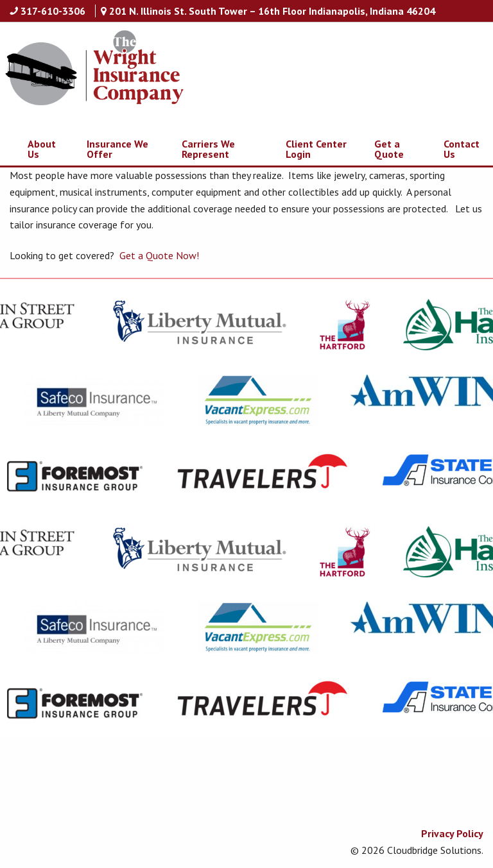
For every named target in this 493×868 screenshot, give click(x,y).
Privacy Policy (452, 833)
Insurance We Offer (117, 149)
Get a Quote (389, 149)
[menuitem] (35, 149)
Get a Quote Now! (159, 255)
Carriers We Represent (208, 149)
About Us (42, 149)
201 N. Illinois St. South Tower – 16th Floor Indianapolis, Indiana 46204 (272, 11)
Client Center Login (316, 149)
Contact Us (462, 149)
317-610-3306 (53, 11)
